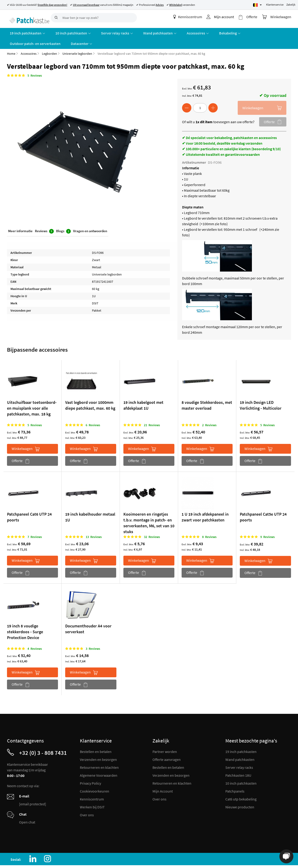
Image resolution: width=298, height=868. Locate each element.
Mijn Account (163, 778)
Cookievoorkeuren (95, 778)
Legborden (49, 41)
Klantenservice (275, 5)
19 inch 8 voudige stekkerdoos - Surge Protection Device (25, 619)
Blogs (63, 219)
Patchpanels (235, 778)
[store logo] (27, 17)
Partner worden (165, 739)
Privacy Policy (90, 770)
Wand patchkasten (240, 747)
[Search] (55, 18)
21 (152, 412)
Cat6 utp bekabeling (241, 786)
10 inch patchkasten (241, 770)
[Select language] (257, 5)
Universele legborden (77, 41)
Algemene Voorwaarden (99, 762)
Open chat (27, 809)
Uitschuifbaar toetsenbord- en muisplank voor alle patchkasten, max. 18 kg (32, 395)
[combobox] (94, 18)
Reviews (44, 219)
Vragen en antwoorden (90, 219)
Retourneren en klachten (99, 755)
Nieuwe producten (240, 794)
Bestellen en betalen (96, 739)
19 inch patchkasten (241, 739)
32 (152, 524)
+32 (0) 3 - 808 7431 (43, 740)
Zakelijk (291, 5)
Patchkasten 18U (238, 762)
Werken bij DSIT (92, 794)
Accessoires (29, 41)
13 (94, 524)
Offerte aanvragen (167, 747)
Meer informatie (20, 219)
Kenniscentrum (192, 17)
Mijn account (228, 17)
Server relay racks (239, 755)
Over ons (87, 802)
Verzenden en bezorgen (98, 747)
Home (11, 41)
